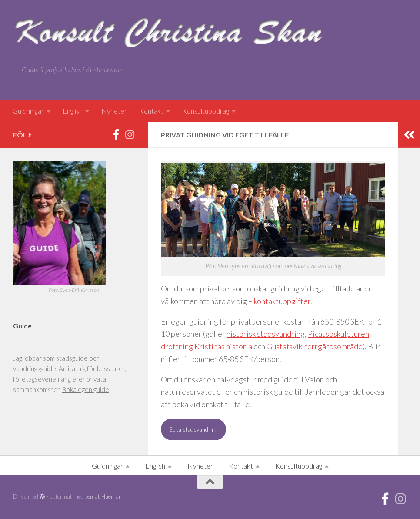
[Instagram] (130, 134)
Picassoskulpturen (338, 334)
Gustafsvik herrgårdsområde (315, 346)
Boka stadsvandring (193, 429)
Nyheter (114, 111)
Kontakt (151, 111)
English (73, 111)
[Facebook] (116, 134)
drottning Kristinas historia (207, 346)
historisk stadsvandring (266, 334)
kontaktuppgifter (282, 301)
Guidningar (28, 111)
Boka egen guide (86, 389)
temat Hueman (103, 496)
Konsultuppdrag (206, 111)
